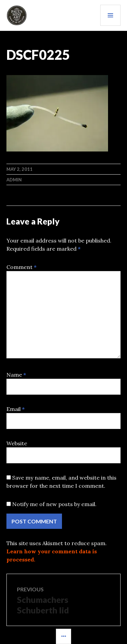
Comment (22, 267)
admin (14, 180)
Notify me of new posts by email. (54, 504)
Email (16, 409)
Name (16, 375)
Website (17, 443)
